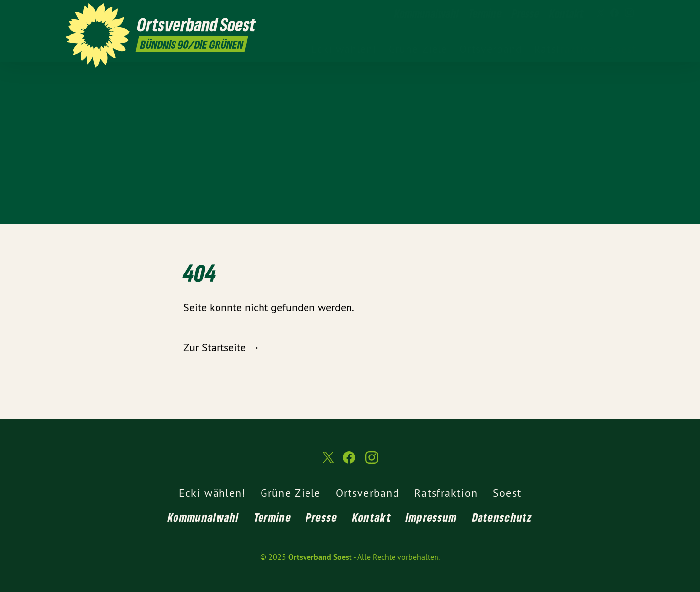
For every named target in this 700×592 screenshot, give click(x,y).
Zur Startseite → (221, 347)
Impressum (432, 517)
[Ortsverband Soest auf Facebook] (614, 13)
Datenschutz (502, 517)
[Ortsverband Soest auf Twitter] (600, 13)
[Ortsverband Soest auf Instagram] (629, 13)
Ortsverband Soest (320, 557)
